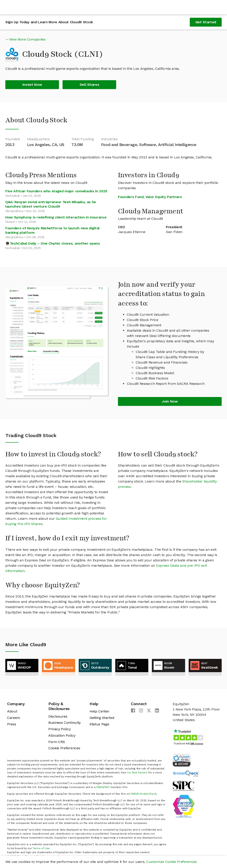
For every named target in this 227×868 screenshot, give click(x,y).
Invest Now (32, 85)
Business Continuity (65, 723)
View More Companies (27, 39)
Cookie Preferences (64, 748)
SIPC (107, 787)
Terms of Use (41, 848)
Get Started (206, 22)
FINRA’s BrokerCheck (144, 794)
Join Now (170, 401)
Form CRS (57, 742)
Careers (14, 718)
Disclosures (58, 716)
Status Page (99, 724)
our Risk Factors (137, 773)
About (12, 711)
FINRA (100, 787)
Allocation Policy (62, 735)
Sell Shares (89, 85)
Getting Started (102, 718)
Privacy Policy (60, 729)
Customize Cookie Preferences (172, 862)
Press (12, 724)
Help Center (99, 711)
